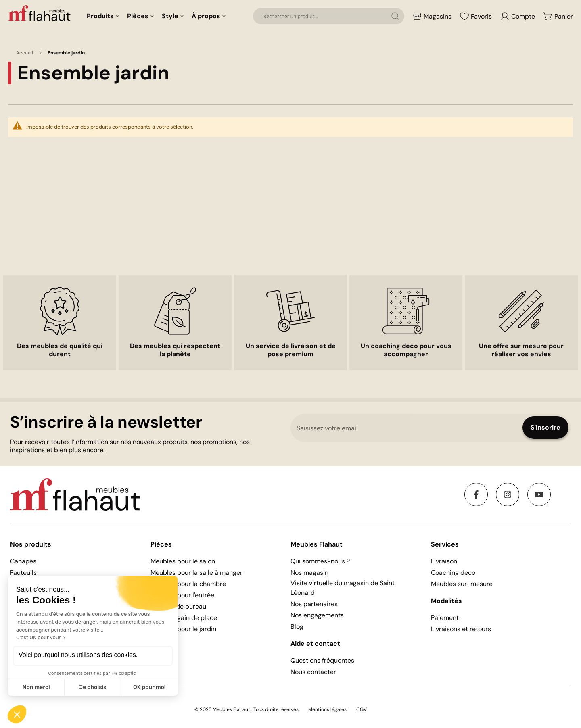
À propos (206, 16)
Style (170, 16)
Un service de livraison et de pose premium (291, 350)
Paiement (445, 618)
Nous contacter (313, 672)
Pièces (138, 16)
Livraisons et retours (461, 629)
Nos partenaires (314, 604)
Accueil (25, 53)
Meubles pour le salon (183, 561)
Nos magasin (309, 573)
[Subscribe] (545, 428)
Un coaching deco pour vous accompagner (406, 350)
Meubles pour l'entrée (182, 595)
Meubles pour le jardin (183, 629)
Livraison (444, 561)
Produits (100, 16)
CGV (362, 709)
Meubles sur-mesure (462, 584)
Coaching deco (453, 573)
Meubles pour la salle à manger (196, 573)
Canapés (23, 561)
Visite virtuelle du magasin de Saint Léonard (343, 588)
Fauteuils (23, 573)
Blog (297, 627)
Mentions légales (327, 709)
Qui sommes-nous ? (320, 561)
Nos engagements (317, 615)
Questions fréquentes (322, 660)
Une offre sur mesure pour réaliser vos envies (521, 350)
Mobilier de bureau (178, 606)
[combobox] (329, 16)
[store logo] (40, 13)
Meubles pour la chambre (188, 584)
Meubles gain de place (184, 618)
